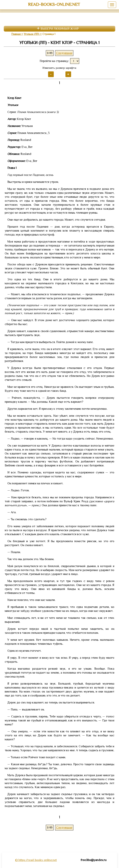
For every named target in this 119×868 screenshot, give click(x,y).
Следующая (64, 53)
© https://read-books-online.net (36, 860)
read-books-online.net (54, 4)
